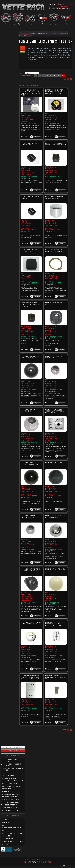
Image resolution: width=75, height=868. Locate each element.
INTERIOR (5, 792)
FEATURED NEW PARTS (11, 786)
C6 (55, 75)
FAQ (3, 825)
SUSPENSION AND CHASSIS (12, 802)
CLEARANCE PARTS (9, 775)
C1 (35, 75)
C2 (39, 75)
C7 (59, 75)
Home (22, 33)
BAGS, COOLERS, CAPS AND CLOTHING (12, 769)
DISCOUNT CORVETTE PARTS (13, 841)
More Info (24, 137)
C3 (43, 75)
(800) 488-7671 (54, 8)
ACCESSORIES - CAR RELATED (9, 761)
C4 (47, 75)
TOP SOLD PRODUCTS (10, 805)
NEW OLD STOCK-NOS (10, 800)
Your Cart (62, 4)
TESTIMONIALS (7, 839)
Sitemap (46, 860)
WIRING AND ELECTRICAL (11, 810)
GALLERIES (6, 836)
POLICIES (5, 831)
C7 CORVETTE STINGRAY (11, 828)
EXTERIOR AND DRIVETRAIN (12, 781)
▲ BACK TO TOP (65, 866)
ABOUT (4, 820)
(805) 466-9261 (67, 8)
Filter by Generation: (27, 75)
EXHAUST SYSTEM (9, 778)
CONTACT (5, 823)
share (23, 52)
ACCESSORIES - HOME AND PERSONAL (12, 765)
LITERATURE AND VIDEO (11, 794)
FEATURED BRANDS (9, 783)
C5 (51, 75)
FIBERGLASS (6, 789)
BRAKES (4, 773)
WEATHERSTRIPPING (10, 808)
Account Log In (53, 4)
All (63, 75)
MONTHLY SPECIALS (9, 797)
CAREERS (5, 844)
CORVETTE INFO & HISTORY (12, 833)
